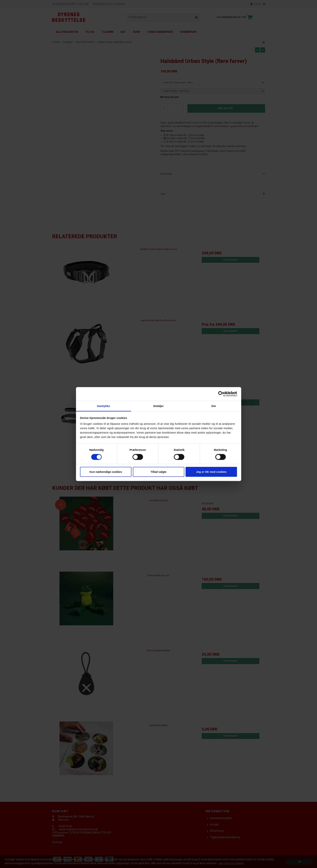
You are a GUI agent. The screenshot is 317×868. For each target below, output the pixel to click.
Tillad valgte (158, 472)
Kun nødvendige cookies (106, 472)
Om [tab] (214, 406)
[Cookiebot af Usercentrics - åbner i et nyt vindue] (221, 394)
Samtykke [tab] (103, 406)
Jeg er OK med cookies (211, 472)
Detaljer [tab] (159, 406)
